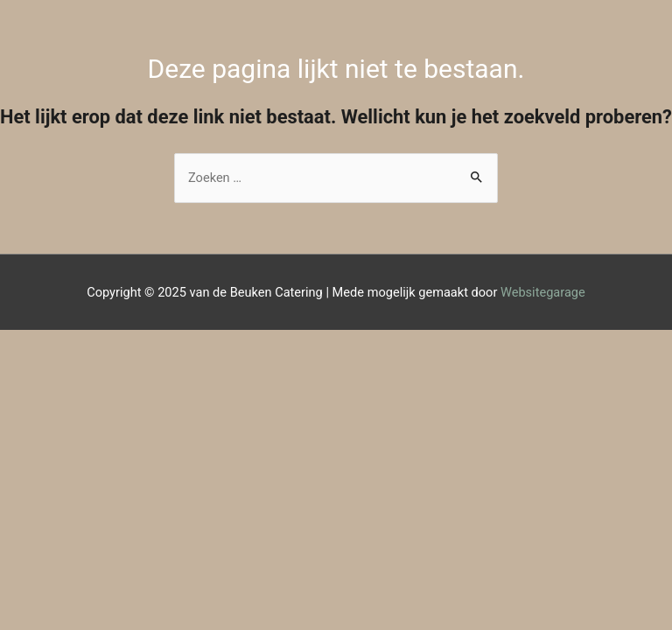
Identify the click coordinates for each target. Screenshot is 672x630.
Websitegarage (543, 292)
